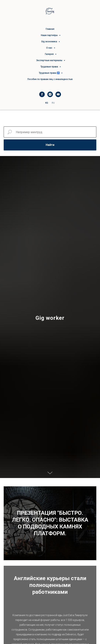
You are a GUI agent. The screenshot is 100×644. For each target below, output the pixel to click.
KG (47, 103)
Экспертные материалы (50, 60)
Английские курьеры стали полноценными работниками (50, 585)
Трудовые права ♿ (50, 73)
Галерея (50, 54)
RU (53, 103)
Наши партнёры (50, 35)
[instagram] (50, 94)
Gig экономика (49, 42)
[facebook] (42, 94)
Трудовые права (50, 67)
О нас (50, 48)
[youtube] (58, 94)
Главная (50, 29)
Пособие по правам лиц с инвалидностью (50, 79)
